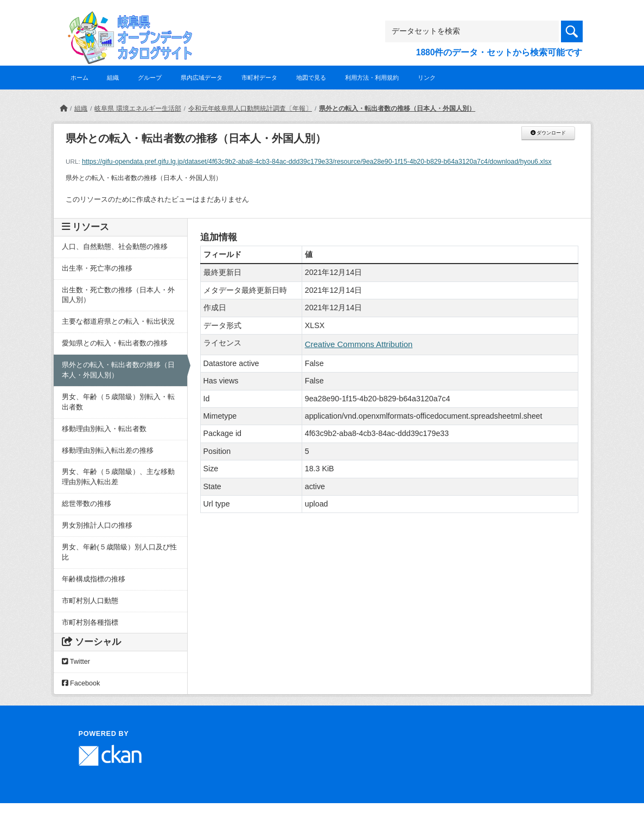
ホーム (79, 78)
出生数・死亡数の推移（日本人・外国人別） (118, 295)
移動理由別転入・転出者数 (104, 429)
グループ (150, 78)
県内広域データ (202, 78)
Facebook (81, 683)
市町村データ (259, 78)
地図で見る (311, 78)
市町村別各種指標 (90, 623)
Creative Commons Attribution (359, 344)
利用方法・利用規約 (372, 78)
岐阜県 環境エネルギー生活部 (138, 108)
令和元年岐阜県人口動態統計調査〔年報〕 (250, 108)
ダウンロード (548, 133)
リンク (427, 78)
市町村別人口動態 (90, 601)
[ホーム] (63, 108)
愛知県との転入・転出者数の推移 (115, 343)
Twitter (76, 662)
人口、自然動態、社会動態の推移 (115, 247)
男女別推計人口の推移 (97, 525)
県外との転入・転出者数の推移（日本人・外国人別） (397, 108)
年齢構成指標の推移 (94, 579)
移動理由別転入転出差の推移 (108, 451)
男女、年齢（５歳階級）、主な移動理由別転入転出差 (118, 477)
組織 (113, 78)
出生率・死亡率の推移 (97, 268)
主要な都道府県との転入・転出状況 (118, 322)
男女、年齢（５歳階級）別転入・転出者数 (118, 402)
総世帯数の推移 (87, 504)
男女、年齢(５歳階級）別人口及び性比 (119, 552)
